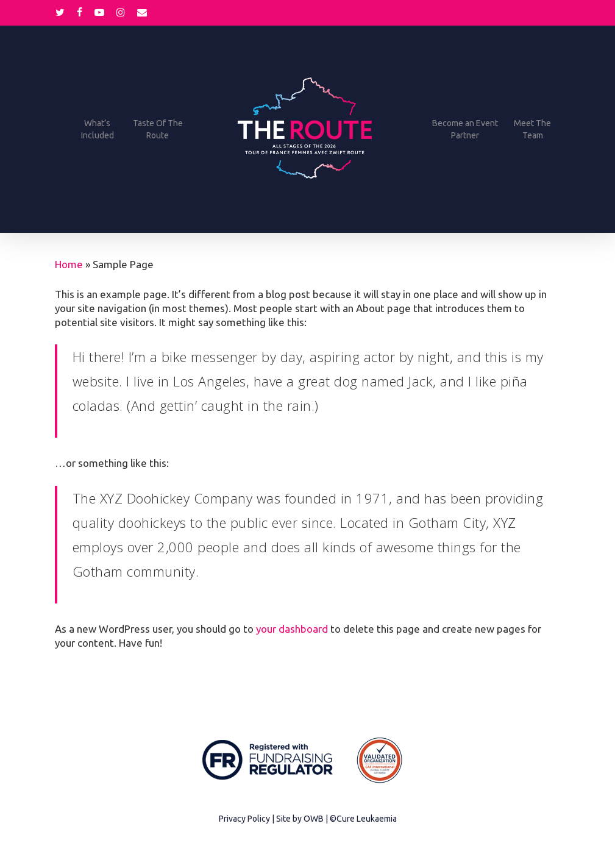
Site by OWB (300, 819)
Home (69, 264)
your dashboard (292, 629)
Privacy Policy (244, 819)
